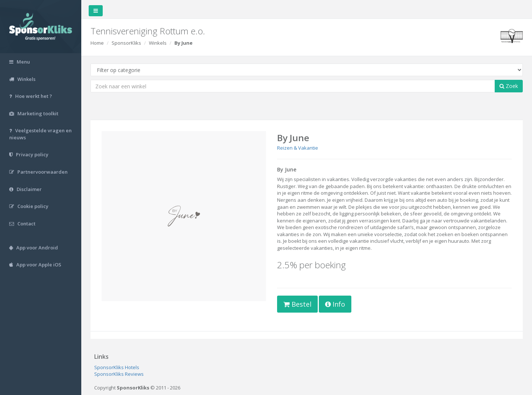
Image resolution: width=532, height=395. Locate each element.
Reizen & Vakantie (298, 148)
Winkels (158, 43)
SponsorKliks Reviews (119, 374)
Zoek (509, 86)
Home (97, 43)
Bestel (297, 304)
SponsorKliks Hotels (117, 367)
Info (335, 304)
